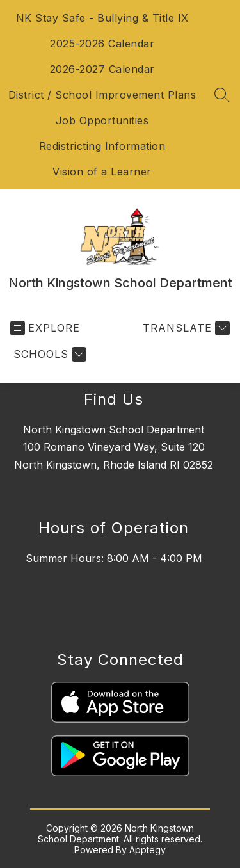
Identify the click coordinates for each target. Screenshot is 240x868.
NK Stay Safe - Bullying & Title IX (102, 18)
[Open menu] (45, 328)
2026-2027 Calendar (102, 69)
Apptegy (148, 850)
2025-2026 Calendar (102, 44)
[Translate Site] (185, 328)
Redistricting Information (102, 146)
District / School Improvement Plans (102, 95)
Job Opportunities (102, 120)
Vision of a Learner (102, 172)
